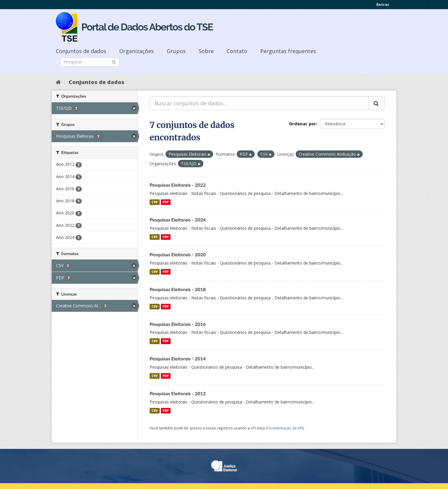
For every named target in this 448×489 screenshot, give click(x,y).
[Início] (58, 82)
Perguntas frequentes (288, 51)
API (253, 428)
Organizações (136, 51)
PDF (166, 202)
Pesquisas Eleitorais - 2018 (178, 289)
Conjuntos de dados (81, 51)
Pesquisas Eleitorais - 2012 (178, 393)
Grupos (176, 51)
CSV (154, 202)
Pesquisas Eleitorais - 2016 (178, 324)
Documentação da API (284, 428)
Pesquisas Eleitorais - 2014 (178, 358)
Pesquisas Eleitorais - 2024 (178, 220)
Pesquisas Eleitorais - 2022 (178, 185)
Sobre (206, 51)
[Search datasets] (90, 62)
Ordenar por (303, 124)
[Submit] (114, 61)
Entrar (383, 4)
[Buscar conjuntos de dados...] (259, 103)
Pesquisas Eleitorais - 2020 (178, 254)
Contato (237, 51)
